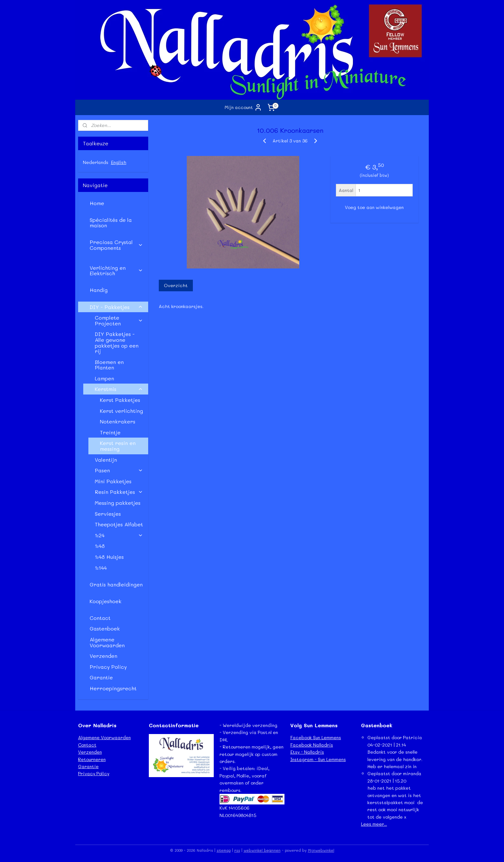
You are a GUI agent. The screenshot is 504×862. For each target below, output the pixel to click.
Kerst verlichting (122, 411)
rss (237, 850)
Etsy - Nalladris (307, 752)
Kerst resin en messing (118, 446)
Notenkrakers (118, 421)
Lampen (104, 378)
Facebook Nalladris (312, 745)
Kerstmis (119, 389)
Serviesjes (108, 514)
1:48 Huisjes (109, 557)
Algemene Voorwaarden (107, 642)
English (119, 162)
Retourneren (92, 759)
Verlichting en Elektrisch (116, 271)
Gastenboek (105, 628)
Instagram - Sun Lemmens (318, 759)
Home (97, 203)
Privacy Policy (108, 667)
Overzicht (175, 285)
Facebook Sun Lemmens (316, 737)
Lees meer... (374, 824)
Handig (99, 290)
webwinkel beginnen (262, 850)
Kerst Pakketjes (120, 400)
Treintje (110, 432)
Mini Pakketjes (113, 481)
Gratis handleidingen (116, 584)
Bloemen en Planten (109, 365)
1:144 (101, 568)
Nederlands (96, 162)
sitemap (224, 850)
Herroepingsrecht (113, 688)
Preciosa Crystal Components (116, 245)
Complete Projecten (119, 320)
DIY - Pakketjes (116, 307)
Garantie (101, 677)
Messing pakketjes (118, 503)
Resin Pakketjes (119, 492)
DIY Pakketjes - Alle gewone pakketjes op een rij (117, 342)
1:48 (100, 546)
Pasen (119, 470)
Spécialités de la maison (111, 223)
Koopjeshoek (106, 601)
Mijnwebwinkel (321, 850)
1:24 (119, 535)
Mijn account (243, 107)
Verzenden (104, 656)
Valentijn (106, 460)
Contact (100, 618)
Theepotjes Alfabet (119, 524)
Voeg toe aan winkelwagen (374, 207)
